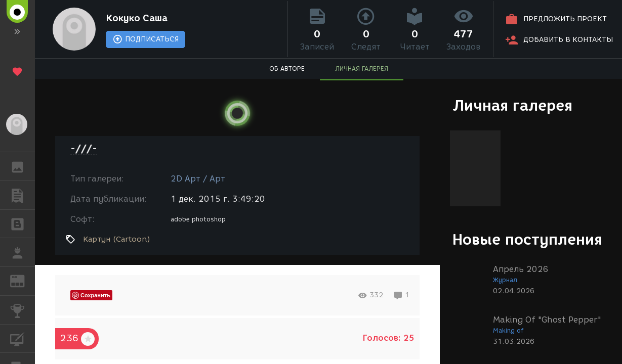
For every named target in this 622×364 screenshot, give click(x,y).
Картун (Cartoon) (117, 239)
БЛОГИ (23, 223)
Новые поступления (527, 239)
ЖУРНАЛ (23, 280)
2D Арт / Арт (198, 179)
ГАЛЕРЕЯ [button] (23, 166)
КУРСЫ (23, 338)
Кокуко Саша (137, 18)
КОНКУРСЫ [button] (23, 310)
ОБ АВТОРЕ (287, 69)
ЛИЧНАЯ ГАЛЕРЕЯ (362, 69)
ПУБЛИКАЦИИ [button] (23, 195)
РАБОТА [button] (23, 252)
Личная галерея (512, 105)
